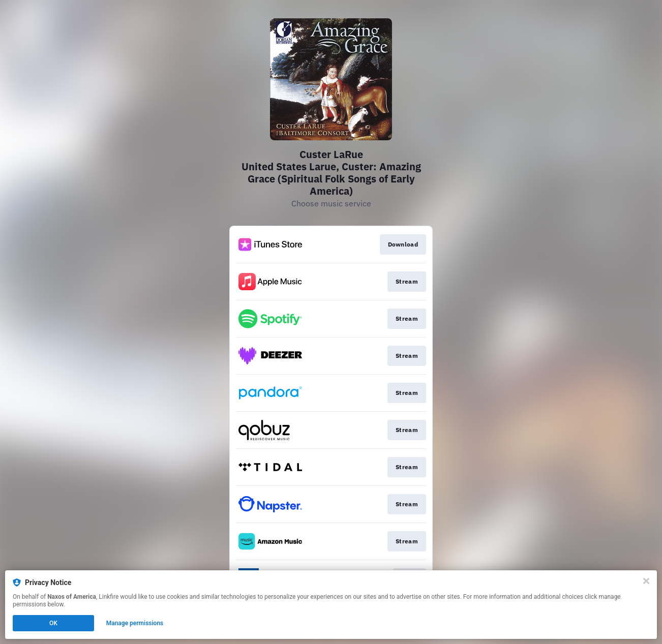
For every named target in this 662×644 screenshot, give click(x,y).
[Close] (646, 581)
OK (53, 623)
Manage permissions (135, 623)
